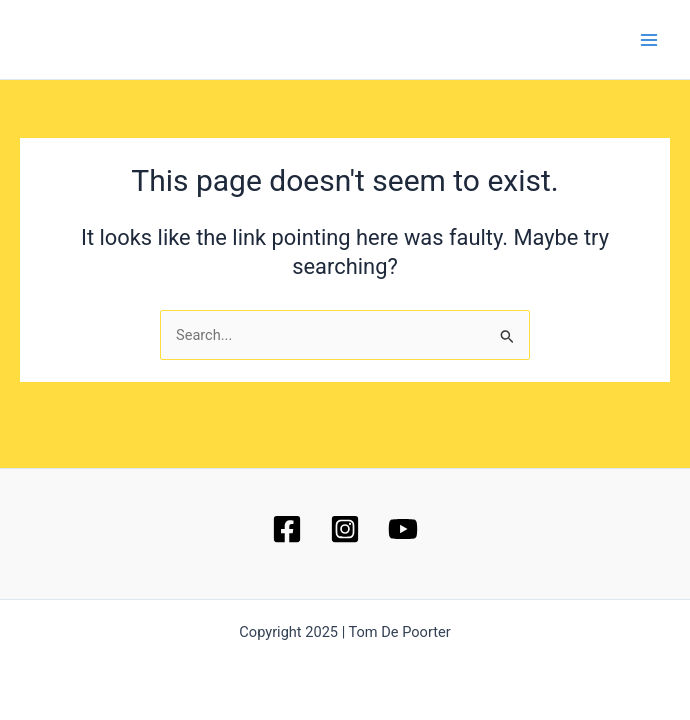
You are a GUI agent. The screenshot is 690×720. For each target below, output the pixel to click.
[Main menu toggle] (649, 40)
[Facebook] (287, 529)
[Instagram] (345, 529)
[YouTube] (403, 529)
